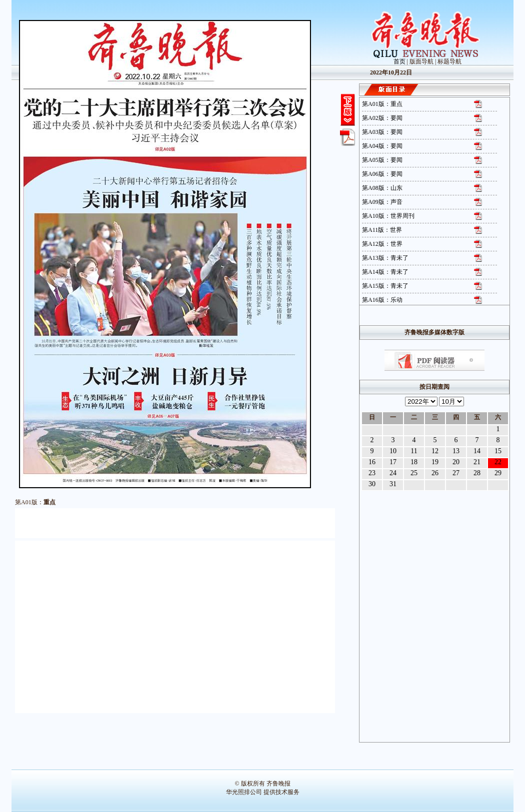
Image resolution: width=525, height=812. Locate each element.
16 (372, 462)
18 (414, 462)
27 (456, 473)
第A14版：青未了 (385, 272)
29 (498, 473)
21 (477, 462)
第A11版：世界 (382, 230)
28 (477, 473)
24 (393, 473)
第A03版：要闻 (382, 132)
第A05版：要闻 (382, 160)
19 (435, 462)
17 (393, 462)
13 (456, 451)
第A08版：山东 (382, 188)
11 (414, 451)
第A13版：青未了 (385, 258)
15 (498, 451)
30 (372, 484)
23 (372, 473)
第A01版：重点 (382, 104)
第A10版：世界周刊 (388, 216)
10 (393, 451)
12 (435, 451)
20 (456, 462)
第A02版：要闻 (382, 118)
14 (477, 451)
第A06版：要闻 (382, 174)
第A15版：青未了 (385, 286)
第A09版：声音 (382, 202)
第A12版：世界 (382, 244)
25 (414, 473)
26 (435, 473)
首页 (399, 61)
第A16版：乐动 (382, 300)
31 (393, 484)
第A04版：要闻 (382, 146)
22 (498, 462)
